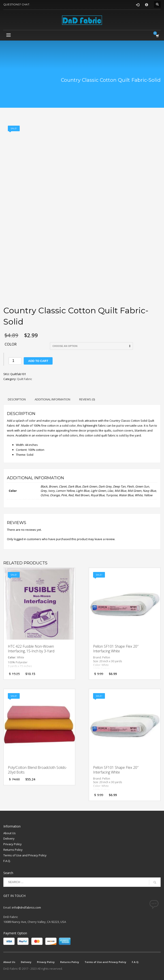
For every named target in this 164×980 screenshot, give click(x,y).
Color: (12, 658)
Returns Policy (13, 850)
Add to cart (38, 361)
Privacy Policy (13, 844)
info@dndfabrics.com (26, 907)
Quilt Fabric (24, 379)
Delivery (9, 838)
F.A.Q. (7, 861)
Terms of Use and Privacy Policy (25, 855)
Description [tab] (17, 399)
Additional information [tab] (52, 399)
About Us (10, 833)
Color (11, 344)
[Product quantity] (15, 361)
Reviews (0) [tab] (87, 399)
